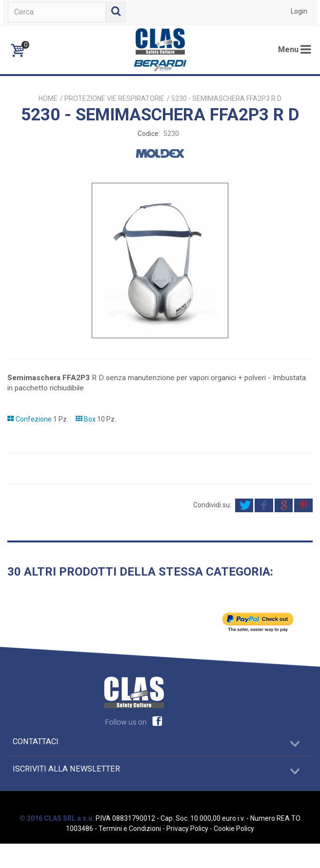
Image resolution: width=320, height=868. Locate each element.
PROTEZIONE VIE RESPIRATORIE (114, 98)
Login (299, 11)
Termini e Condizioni (130, 829)
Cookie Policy (234, 829)
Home (48, 98)
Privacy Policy (187, 829)
